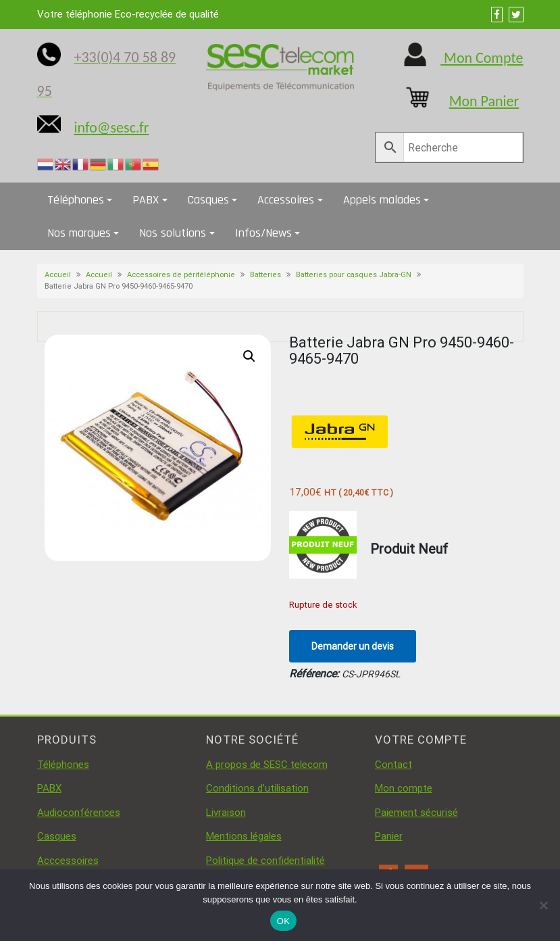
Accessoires (286, 200)
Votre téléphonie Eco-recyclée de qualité (128, 14)
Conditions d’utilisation (257, 788)
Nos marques (79, 233)
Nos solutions (173, 233)
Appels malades (382, 200)
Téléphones (76, 200)
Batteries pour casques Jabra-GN (354, 275)
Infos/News (263, 233)
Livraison (226, 813)
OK (283, 921)
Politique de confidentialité (265, 861)
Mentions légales (244, 836)
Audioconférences (79, 813)
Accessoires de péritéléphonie (181, 275)
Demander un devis (353, 646)
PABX (146, 200)
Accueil (58, 275)
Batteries (265, 275)
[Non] (543, 905)
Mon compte (404, 788)
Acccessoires (68, 861)
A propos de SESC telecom (267, 765)
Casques (208, 200)
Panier (389, 836)
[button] (249, 356)
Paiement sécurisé (416, 813)
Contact (393, 765)
